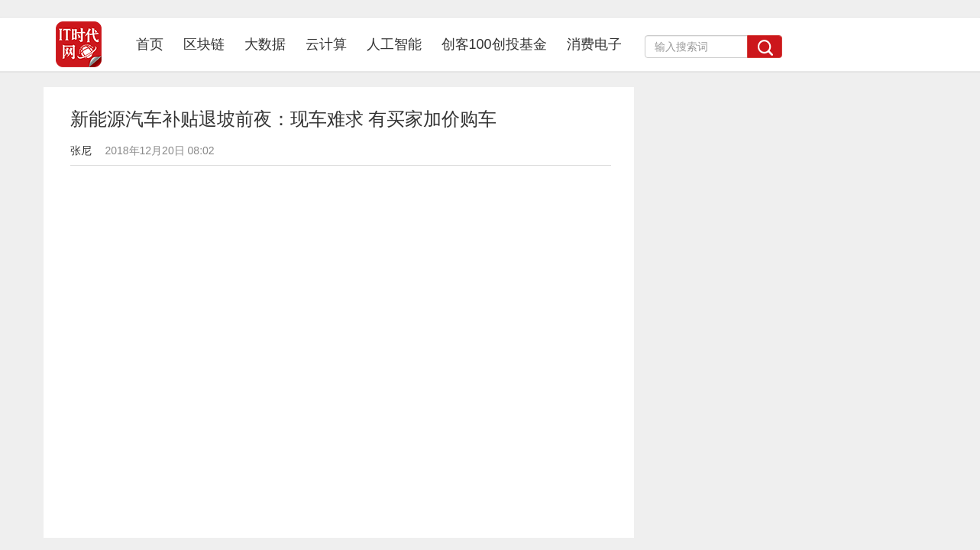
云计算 (326, 44)
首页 (155, 44)
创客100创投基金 (494, 44)
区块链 (204, 44)
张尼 (81, 150)
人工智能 (394, 44)
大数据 (265, 44)
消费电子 (594, 44)
